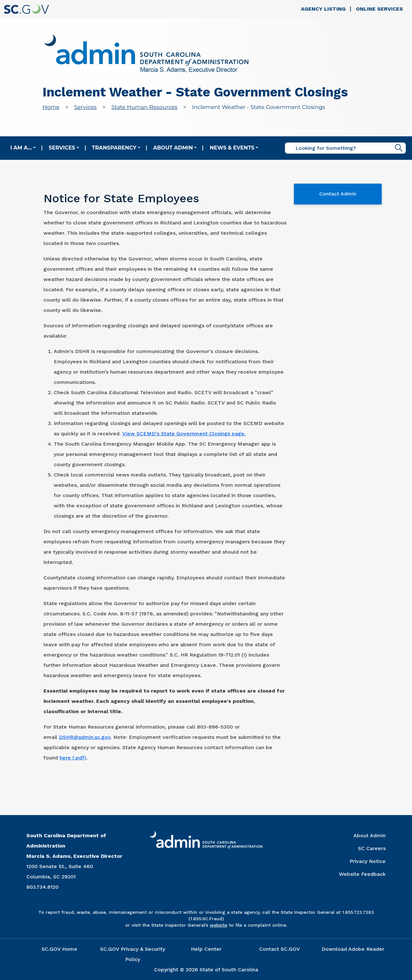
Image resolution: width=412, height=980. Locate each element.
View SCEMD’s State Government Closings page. (184, 434)
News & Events (232, 148)
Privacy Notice (368, 861)
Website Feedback (362, 874)
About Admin (173, 148)
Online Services (379, 9)
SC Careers (372, 848)
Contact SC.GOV (280, 949)
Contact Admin (338, 194)
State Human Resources (144, 107)
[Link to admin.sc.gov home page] (146, 54)
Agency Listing (323, 9)
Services (86, 107)
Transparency (114, 148)
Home (51, 107)
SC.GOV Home (59, 949)
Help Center (206, 949)
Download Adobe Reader (353, 949)
